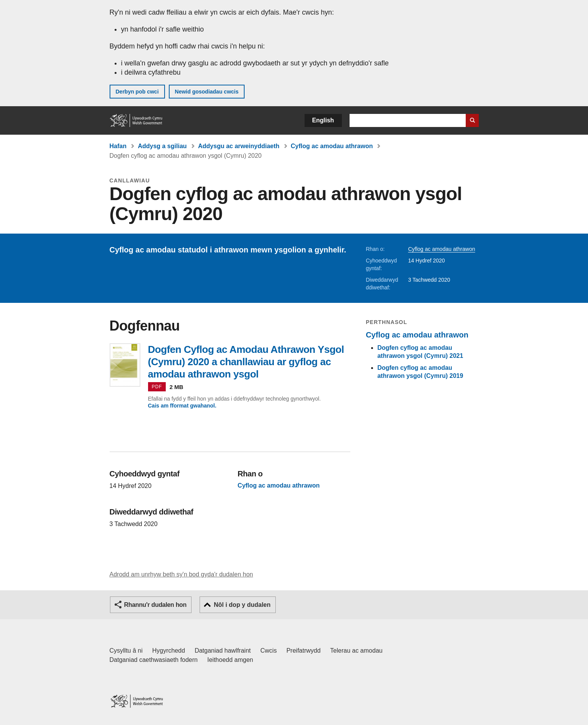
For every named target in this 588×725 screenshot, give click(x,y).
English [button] (323, 120)
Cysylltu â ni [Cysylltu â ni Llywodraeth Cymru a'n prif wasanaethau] (126, 651)
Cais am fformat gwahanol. (182, 406)
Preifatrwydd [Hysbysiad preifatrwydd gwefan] (304, 651)
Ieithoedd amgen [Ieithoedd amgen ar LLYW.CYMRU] (230, 660)
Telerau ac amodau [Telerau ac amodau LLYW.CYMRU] (356, 651)
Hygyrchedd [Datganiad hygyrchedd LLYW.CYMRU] (169, 651)
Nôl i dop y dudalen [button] (242, 605)
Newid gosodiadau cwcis (207, 92)
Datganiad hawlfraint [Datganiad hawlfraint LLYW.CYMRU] (223, 651)
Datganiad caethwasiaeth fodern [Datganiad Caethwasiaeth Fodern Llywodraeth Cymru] (154, 660)
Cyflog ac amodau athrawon (332, 146)
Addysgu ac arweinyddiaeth (239, 146)
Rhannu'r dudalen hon (155, 605)
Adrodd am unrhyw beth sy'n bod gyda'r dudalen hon (181, 574)
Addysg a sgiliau (162, 146)
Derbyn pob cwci (137, 92)
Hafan (118, 146)
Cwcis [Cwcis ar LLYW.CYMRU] (269, 651)
